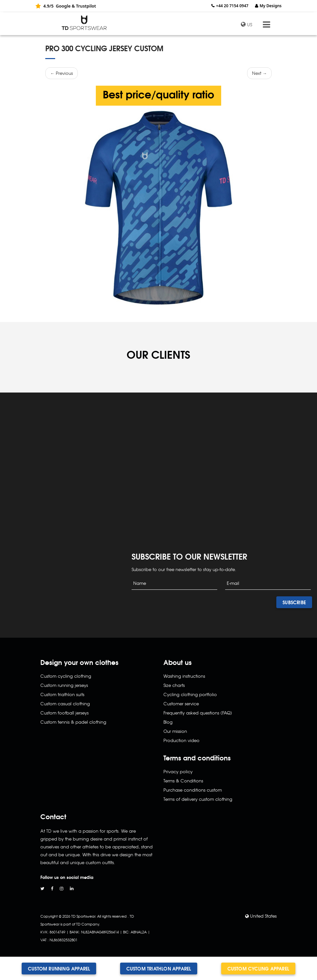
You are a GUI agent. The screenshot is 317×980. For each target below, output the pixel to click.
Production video (181, 740)
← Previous (62, 73)
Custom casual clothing (65, 703)
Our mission (175, 731)
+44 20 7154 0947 (232, 6)
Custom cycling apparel (258, 969)
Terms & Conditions (183, 781)
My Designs (271, 6)
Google (63, 6)
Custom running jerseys (64, 685)
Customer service (181, 703)
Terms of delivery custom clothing (198, 799)
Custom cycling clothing (66, 676)
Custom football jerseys (64, 713)
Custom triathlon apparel (159, 969)
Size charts (174, 685)
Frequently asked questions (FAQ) (198, 713)
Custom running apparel (59, 969)
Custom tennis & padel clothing (73, 722)
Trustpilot (86, 6)
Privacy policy (178, 771)
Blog (168, 722)
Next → (259, 73)
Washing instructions (184, 676)
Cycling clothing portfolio (190, 694)
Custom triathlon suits (62, 694)
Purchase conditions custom (193, 790)
